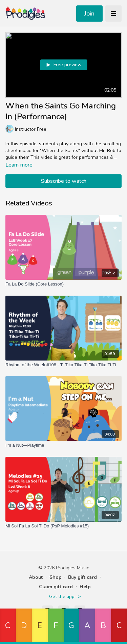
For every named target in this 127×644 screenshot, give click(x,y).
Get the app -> (65, 597)
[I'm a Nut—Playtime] (63, 445)
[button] (8, 626)
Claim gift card (56, 587)
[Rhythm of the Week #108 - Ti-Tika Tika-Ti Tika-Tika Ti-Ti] (63, 365)
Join (89, 14)
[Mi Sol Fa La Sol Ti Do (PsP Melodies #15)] (63, 526)
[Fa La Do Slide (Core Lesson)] (63, 284)
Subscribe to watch (64, 181)
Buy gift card (82, 577)
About (36, 577)
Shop (56, 577)
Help (85, 587)
